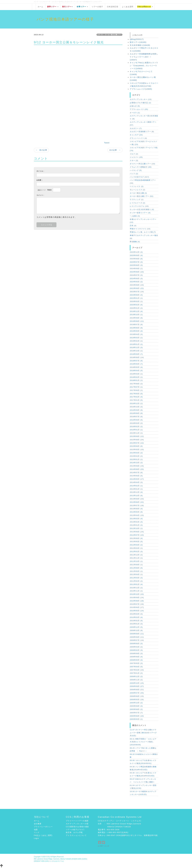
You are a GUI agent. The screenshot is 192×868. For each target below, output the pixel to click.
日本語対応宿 (113, 7)
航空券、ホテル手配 (74, 832)
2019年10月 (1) (136, 315)
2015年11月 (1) (136, 433)
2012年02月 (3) (136, 551)
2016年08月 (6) (136, 413)
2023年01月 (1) (136, 298)
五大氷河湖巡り (140, 45)
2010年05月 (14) (137, 611)
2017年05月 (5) (136, 394)
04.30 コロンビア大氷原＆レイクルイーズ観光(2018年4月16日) (143, 774)
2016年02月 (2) (136, 427)
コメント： (41, 195)
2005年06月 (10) (137, 716)
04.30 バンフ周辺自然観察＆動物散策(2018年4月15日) (143, 768)
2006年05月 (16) (137, 700)
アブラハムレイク (141, 89)
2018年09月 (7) (136, 354)
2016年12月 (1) (136, 403)
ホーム (41, 7)
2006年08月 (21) (137, 690)
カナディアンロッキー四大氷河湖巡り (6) (144, 117)
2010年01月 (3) (136, 624)
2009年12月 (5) (136, 627)
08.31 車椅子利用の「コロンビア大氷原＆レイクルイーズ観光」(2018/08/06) (143, 742)
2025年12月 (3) (136, 252)
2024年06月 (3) (136, 278)
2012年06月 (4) (136, 538)
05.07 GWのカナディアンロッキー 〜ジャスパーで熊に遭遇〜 (143, 781)
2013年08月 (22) (137, 502)
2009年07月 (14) (137, 640)
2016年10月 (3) (136, 407)
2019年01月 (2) (136, 344)
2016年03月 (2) (136, 423)
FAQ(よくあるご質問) (43, 835)
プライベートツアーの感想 (77, 821)
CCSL (48, 857)
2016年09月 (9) (136, 410)
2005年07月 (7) (136, 713)
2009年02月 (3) (136, 650)
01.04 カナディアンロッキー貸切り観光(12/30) (143, 787)
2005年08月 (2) (136, 709)
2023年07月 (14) (137, 292)
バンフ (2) (134, 174)
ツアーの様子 (97, 7)
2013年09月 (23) (137, 499)
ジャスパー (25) (136, 157)
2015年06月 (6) (136, 446)
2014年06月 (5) (136, 476)
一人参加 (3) (135, 216)
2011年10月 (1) (136, 561)
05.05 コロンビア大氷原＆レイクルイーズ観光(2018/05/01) (143, 762)
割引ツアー (138, 42)
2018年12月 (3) (136, 347)
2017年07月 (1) (136, 387)
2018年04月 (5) (136, 371)
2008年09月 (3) (136, 653)
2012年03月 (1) (136, 548)
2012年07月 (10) (137, 535)
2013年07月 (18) (137, 505)
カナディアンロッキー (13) (141, 99)
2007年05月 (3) (136, 663)
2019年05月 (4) (136, 331)
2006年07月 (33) (137, 693)
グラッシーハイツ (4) (138, 138)
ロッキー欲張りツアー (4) (140, 213)
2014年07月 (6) (136, 473)
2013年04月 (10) (137, 515)
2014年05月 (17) (137, 479)
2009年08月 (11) (137, 637)
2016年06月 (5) (136, 420)
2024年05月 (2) (136, 282)
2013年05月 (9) (136, 512)
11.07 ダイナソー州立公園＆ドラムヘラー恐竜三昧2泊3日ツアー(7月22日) (143, 733)
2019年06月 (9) (136, 328)
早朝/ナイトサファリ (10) (140, 229)
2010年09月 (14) (137, 598)
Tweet (107, 143)
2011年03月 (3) (136, 578)
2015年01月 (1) (136, 459)
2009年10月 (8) (136, 630)
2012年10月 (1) (136, 528)
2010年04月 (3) (136, 614)
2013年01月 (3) (136, 525)
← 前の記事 (41, 150)
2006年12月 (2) (136, 676)
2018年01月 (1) (136, 380)
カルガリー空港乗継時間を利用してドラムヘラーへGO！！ (144, 57)
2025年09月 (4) (136, 255)
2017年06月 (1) (136, 390)
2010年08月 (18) (137, 601)
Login (36, 838)
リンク (37, 832)
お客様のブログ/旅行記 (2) (140, 103)
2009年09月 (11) (137, 634)
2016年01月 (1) (136, 430)
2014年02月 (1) (136, 486)
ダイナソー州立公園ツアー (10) (142, 164)
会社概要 (38, 824)
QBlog (137, 39)
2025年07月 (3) (136, 262)
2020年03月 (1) (136, 301)
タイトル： (41, 171)
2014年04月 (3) (136, 482)
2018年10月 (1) (136, 351)
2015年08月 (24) (137, 440)
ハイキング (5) (136, 170)
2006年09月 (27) (137, 686)
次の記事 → (115, 150)
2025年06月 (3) (136, 265)
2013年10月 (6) (136, 496)
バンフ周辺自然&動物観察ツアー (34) (143, 182)
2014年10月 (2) (136, 463)
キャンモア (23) (136, 135)
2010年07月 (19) (137, 604)
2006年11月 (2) (136, 680)
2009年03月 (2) (136, 647)
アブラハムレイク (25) (139, 109)
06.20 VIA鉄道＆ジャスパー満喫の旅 (144, 756)
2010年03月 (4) (136, 617)
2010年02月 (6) (136, 621)
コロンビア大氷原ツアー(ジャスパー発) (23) (143, 143)
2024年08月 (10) (137, 272)
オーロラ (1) (135, 113)
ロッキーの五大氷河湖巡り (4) (142, 209)
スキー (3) (134, 161)
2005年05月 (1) (136, 719)
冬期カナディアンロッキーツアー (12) (143, 221)
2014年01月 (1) (136, 489)
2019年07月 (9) (136, 325)
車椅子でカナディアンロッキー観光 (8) (144, 237)
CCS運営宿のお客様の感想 (77, 827)
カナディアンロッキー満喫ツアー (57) (143, 124)
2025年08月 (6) (136, 259)
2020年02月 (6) (136, 305)
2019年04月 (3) (136, 334)
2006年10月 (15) (137, 683)
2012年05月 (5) (136, 542)
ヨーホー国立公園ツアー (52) (142, 196)
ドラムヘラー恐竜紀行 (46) (141, 167)
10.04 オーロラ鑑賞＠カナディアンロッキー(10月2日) (143, 793)
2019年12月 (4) (136, 311)
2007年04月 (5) (136, 667)
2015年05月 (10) (137, 449)
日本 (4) (133, 226)
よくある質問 (128, 7)
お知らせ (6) (135, 106)
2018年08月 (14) (137, 357)
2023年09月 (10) (137, 285)
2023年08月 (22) (137, 288)
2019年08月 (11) (137, 321)
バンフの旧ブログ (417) (139, 177)
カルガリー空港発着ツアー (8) (142, 132)
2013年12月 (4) (136, 492)
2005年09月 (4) (136, 706)
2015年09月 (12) (137, 436)
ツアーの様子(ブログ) (75, 830)
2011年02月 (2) (136, 581)
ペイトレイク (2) (137, 186)
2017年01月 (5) (136, 400)
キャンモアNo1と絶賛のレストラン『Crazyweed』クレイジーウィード (144, 66)
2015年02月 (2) (136, 456)
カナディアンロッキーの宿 (77, 824)
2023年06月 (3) (136, 295)
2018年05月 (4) (136, 367)
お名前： (40, 180)
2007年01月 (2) (136, 673)
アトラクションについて (76, 835)
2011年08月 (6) (136, 568)
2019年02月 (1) (136, 341)
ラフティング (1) (137, 200)
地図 (36, 830)
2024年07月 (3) (136, 275)
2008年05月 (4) (136, 660)
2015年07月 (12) (137, 443)
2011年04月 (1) (136, 574)
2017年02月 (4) (136, 397)
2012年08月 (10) (137, 532)
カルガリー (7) (136, 128)
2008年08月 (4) (136, 657)
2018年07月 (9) (136, 361)
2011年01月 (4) (136, 584)
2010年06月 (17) (137, 607)
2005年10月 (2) (136, 703)
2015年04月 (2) (136, 453)
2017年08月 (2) (136, 384)
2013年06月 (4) (136, 509)
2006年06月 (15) (137, 696)
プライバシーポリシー (43, 827)
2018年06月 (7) (136, 364)
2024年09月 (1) (136, 269)
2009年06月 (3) (136, 644)
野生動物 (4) (135, 242)
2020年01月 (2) (136, 308)
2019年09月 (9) (136, 318)
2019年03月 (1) (136, 338)
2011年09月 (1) (136, 565)
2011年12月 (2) (136, 555)
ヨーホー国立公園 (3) (138, 193)
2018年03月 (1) (136, 374)
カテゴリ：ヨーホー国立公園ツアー (109, 35)
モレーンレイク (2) (138, 190)
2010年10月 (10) (137, 594)
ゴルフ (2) (134, 154)
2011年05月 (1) (136, 571)
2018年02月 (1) (136, 377)
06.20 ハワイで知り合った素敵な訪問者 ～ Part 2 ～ (143, 749)
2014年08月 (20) (137, 469)
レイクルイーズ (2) (138, 203)
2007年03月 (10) (137, 670)
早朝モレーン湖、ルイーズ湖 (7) (143, 232)
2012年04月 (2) (136, 545)
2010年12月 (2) (136, 588)
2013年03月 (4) (136, 519)
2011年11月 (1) (136, 558)
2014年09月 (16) (137, 466)
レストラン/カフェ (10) (139, 206)
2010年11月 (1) (136, 591)
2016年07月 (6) (136, 417)
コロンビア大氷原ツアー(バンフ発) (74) (144, 149)
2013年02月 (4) (136, 522)
